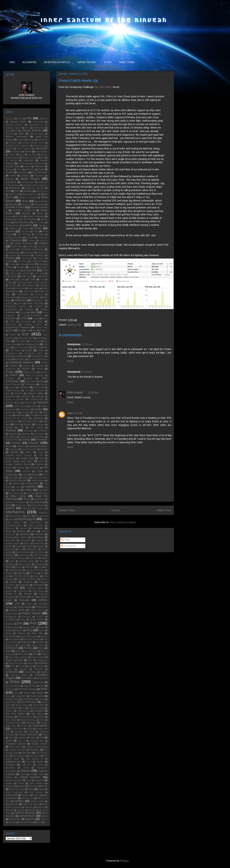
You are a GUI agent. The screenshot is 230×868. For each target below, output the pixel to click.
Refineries (26, 642)
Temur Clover (15, 747)
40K (29, 118)
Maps (8, 505)
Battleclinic (11, 182)
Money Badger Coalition (17, 537)
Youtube (12, 822)
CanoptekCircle (12, 225)
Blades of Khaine (28, 197)
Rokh (30, 660)
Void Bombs (36, 792)
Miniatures (38, 528)
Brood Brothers (22, 222)
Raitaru (9, 630)
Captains (13, 228)
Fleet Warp (31, 381)
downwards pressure (16, 306)
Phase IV (11, 594)
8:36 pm (78, 413)
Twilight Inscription (14, 780)
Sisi (42, 686)
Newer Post (67, 510)
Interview (13, 449)
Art (43, 158)
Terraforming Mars (17, 750)
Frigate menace (13, 390)
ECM (12, 321)
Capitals (28, 225)
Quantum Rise (12, 627)
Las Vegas (14, 478)
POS (17, 604)
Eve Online (35, 341)
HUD (22, 427)
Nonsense (10, 564)
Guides (38, 409)
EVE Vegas (15, 350)
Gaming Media (13, 403)
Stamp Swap (23, 711)
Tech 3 (21, 741)
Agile (8, 131)
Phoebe (28, 594)
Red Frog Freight (32, 639)
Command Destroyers (32, 249)
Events (29, 350)
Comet (12, 249)
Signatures (38, 682)
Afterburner (39, 128)
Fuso (27, 390)
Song (42, 699)
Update (9, 783)
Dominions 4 (38, 300)
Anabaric (13, 143)
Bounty (9, 216)
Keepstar (21, 468)
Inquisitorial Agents (38, 446)
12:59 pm (93, 393)
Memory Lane (41, 516)
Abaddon (43, 119)
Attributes (30, 169)
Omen (36, 576)
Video (31, 789)
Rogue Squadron (14, 660)
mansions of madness (16, 502)
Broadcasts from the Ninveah (21, 219)
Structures (31, 723)
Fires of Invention (34, 375)
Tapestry (22, 738)
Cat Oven (25, 231)
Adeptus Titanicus (14, 125)
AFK (27, 128)
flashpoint (28, 378)
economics (26, 321)
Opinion (44, 579)
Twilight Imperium (30, 777)
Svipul (30, 729)
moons (39, 540)
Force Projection (13, 384)
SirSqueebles (30, 686)
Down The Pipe (35, 303)
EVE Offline (21, 341)
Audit (41, 169)
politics (71, 325)
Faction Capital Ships (38, 359)
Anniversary (39, 146)
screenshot (12, 672)
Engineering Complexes (18, 327)
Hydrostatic (42, 431)
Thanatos (35, 750)
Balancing (39, 176)
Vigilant (41, 789)
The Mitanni (35, 756)
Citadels (43, 243)
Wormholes (15, 819)
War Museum (27, 798)
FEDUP (26, 369)
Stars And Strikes (25, 717)
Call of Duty (39, 222)
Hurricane (29, 431)
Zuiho (39, 822)
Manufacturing (37, 502)
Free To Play (39, 387)
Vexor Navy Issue (17, 789)
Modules (39, 534)
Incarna (26, 439)
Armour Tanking (30, 158)
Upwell (21, 783)
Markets (10, 508)
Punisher (10, 624)
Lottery (28, 490)
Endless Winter (33, 324)
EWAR (41, 350)
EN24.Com (11, 324)
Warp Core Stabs (31, 804)
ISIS (41, 455)
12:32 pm (87, 372)
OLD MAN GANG (21, 576)
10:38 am (87, 344)
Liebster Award (38, 480)
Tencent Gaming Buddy (37, 747)
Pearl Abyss (38, 591)
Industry (34, 443)
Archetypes (16, 152)
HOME (12, 62)
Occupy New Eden (35, 570)
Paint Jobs (12, 588)
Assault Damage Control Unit (31, 163)
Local (18, 487)
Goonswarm (25, 409)
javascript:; (10, 458)
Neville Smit (39, 555)
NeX (12, 561)
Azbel (13, 176)
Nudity (19, 567)
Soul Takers (11, 702)
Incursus (16, 443)
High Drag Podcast (30, 421)
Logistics (30, 487)
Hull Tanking (37, 427)
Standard (39, 711)
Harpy (32, 415)
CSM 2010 (39, 273)
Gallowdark (11, 396)
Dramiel (29, 309)
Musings (41, 546)
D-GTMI (13, 285)
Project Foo (42, 607)
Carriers (10, 231)
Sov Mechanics (29, 702)
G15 (8, 393)
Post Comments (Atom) (123, 522)
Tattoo (33, 738)
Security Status (19, 675)
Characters (15, 240)
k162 (41, 461)
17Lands (9, 119)
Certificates (42, 237)
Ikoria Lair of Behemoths (32, 437)
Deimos (39, 294)
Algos (21, 134)
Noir (42, 561)
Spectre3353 (38, 705)
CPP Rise (22, 261)
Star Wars (37, 714)
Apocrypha (41, 148)
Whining (9, 810)
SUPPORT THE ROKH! (87, 62)
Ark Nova (32, 155)
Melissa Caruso (16, 516)
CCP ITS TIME (24, 234)
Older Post (164, 510)
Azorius (25, 176)
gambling (40, 396)
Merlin (11, 519)
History (28, 424)
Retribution (12, 648)
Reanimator (11, 636)
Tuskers (41, 774)
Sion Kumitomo (13, 686)
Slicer (8, 696)
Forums (12, 387)
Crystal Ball (30, 270)
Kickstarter (34, 468)
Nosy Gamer (25, 564)
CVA (42, 279)
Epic (35, 330)
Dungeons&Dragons (32, 315)
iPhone (44, 449)
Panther (9, 591)
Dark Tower (29, 291)
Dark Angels (34, 288)
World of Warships (25, 813)
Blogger (124, 861)
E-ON (23, 318)
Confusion (39, 255)
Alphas (21, 140)
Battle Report (30, 179)
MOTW (9, 546)
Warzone (29, 807)
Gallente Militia (35, 393)
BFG (8, 191)
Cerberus (30, 237)
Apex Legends (24, 149)
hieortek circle (12, 421)
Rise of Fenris (31, 651)
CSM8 (32, 279)
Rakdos (19, 630)
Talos (45, 735)
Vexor (45, 786)
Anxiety (9, 149)
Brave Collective (36, 216)
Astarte (27, 166)
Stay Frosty (11, 720)
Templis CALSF (39, 744)
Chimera (31, 240)
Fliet (42, 381)
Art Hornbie (11, 160)
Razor (8, 633)
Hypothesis (39, 434)
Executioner (11, 353)
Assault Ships (13, 166)
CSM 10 (13, 273)
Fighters (44, 372)
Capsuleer (43, 225)
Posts (66, 540)
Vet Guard (34, 786)
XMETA (44, 819)
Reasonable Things (28, 636)
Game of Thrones (15, 399)
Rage (42, 627)
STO (42, 720)
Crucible (21, 267)
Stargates (10, 717)
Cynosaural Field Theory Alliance (32, 282)
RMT (35, 654)
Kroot (45, 475)
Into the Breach (29, 449)
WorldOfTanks (27, 816)
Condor (13, 255)
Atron (19, 169)
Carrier (38, 228)
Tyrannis (40, 780)
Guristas (26, 412)
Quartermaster (29, 627)
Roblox (44, 654)
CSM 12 (26, 273)
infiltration (21, 446)
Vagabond (10, 786)
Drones (23, 312)
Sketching (10, 689)
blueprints (26, 204)
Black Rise (14, 194)
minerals (23, 528)
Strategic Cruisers (14, 723)
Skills (44, 689)
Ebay (45, 318)
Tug (32, 774)
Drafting (38, 306)
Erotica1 (44, 330)
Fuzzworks (39, 390)
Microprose (36, 522)
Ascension (28, 160)
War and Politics (103, 87)
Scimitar (23, 669)
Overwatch (38, 585)
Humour (11, 430)
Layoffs (25, 478)
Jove (41, 458)
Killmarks (26, 471)
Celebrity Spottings (14, 237)
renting (23, 645)
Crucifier (33, 267)
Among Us (43, 140)
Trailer (26, 768)
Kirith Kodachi (75, 393)
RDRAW (21, 633)
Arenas (12, 155)
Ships (15, 682)
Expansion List (38, 356)
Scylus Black (30, 672)
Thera (29, 762)
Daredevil (20, 288)
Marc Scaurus (21, 505)
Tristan (23, 774)
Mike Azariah (36, 525)
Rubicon (43, 663)
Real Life (37, 633)
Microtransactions (13, 525)
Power (29, 604)
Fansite (27, 366)
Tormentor (10, 768)
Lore (17, 490)
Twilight (9, 777)
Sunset (24, 726)
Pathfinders (23, 591)
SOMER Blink (12, 699)
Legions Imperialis (18, 480)
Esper (13, 335)
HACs (36, 412)
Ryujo (22, 666)
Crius (32, 264)
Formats (44, 384)
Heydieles (38, 418)
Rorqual (31, 663)
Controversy (27, 258)
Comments (68, 546)
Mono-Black (38, 537)
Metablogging (27, 519)
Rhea (41, 648)
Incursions (42, 439)
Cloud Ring (42, 247)
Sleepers (27, 693)
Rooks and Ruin (16, 663)
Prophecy (26, 617)
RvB (13, 666)
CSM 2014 (42, 276)
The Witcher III (34, 759)
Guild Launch (12, 412)
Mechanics (15, 512)
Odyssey (21, 573)
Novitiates (40, 564)
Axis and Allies (40, 172)
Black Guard (42, 191)
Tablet (31, 732)
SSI (23, 708)
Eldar (40, 321)
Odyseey (10, 573)
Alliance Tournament (17, 137)
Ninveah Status (27, 561)
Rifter (8, 651)
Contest (10, 258)
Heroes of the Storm (16, 418)
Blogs (25, 201)
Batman (9, 179)
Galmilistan (26, 396)
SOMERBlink (29, 699)
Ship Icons (42, 678)
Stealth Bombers (28, 720)
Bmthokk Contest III (24, 210)
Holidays (40, 424)
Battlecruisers (28, 182)
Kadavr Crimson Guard (18, 464)
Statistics (40, 717)
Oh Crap (33, 573)
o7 (46, 567)
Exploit (9, 359)
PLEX (33, 597)
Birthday (28, 191)
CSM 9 (13, 279)
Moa (34, 531)
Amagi (31, 140)
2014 (20, 119)
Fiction (10, 372)
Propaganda (11, 617)
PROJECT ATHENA (127, 62)
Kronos (35, 475)
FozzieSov (24, 387)
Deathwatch (23, 294)
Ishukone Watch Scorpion (19, 455)
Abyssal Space (18, 122)
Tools (40, 765)
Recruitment (14, 639)
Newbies (34, 558)
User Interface (37, 783)
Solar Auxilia (37, 696)
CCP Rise (40, 234)
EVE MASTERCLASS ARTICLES (57, 62)
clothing (30, 247)
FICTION (108, 62)
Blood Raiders (41, 201)
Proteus (40, 617)
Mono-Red (10, 540)
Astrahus (39, 166)
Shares (24, 678)
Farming (40, 366)
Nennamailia (24, 555)
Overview (24, 585)
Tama (11, 738)
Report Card (37, 645)
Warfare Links (37, 801)
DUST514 (11, 318)
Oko (43, 573)
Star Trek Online (15, 714)
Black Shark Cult (30, 194)
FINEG (14, 375)
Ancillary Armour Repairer (17, 146)
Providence (11, 620)
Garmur (28, 403)
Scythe (44, 672)
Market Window (38, 505)
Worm (44, 816)
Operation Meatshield (27, 579)
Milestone (10, 528)
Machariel (43, 493)
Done (20, 303)
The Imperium (19, 756)
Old (7, 576)
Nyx (40, 567)
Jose (70, 413)
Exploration (20, 359)
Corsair (9, 261)
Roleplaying (42, 660)
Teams (9, 741)
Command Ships (13, 253)
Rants (29, 630)
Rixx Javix (23, 654)
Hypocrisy (26, 434)
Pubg (23, 620)
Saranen (40, 666)
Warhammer (12, 804)
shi (32, 678)
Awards (9, 172)
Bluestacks (39, 204)
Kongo (25, 475)
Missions (21, 531)
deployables (11, 297)
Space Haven (22, 705)
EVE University (40, 347)
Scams (9, 669)
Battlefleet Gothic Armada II (35, 185)
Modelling (25, 534)
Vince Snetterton (14, 792)
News (45, 558)
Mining (9, 531)
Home (116, 510)
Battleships (15, 188)
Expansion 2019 (33, 353)
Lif (7, 483)
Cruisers (44, 267)
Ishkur (28, 452)
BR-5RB (20, 216)
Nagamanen (32, 549)
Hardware (21, 415)
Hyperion (13, 434)
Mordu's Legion (13, 543)
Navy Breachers (23, 552)
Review (28, 648)
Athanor (9, 169)
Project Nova (11, 614)
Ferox (40, 369)
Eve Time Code (21, 347)
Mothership (39, 543)
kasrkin (9, 468)
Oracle (13, 582)
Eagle (36, 318)
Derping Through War (30, 297)
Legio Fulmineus (40, 478)
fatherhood (10, 369)
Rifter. (18, 651)
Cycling (9, 282)
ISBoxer (14, 452)
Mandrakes (39, 499)
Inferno (9, 446)
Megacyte (43, 513)
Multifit (19, 546)
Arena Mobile (42, 152)
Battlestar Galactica (35, 188)
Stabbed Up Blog (37, 708)
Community (42, 253)
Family (44, 363)
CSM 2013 (26, 276)
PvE (20, 624)
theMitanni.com (13, 762)
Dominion (20, 300)
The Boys (27, 753)
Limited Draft (32, 483)
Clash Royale (17, 247)
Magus (26, 499)
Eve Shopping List (30, 344)
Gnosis (34, 406)
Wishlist (32, 810)
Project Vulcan (31, 613)
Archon (28, 152)
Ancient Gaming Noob (33, 143)
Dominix (9, 303)
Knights (40, 471)
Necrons (10, 555)
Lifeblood (17, 483)
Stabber (9, 711)
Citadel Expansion (24, 243)
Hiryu (17, 424)
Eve (26, 334)
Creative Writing (39, 261)
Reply (70, 361)
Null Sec (30, 567)
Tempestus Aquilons (16, 744)
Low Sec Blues (16, 493)
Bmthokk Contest (15, 207)
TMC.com (27, 765)
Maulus (40, 508)
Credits (12, 264)
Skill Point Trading (27, 689)
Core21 (40, 258)
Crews (22, 264)
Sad (30, 666)
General (42, 402)
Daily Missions (28, 285)
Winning (21, 810)
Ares (22, 155)
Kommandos (12, 475)
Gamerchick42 (37, 399)
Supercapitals (40, 726)
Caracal (26, 228)
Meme (29, 516)
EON (20, 330)
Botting (40, 213)
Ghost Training (20, 406)
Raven (41, 630)
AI (16, 131)
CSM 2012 (11, 276)
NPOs (9, 567)
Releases (10, 645)
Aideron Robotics (32, 130)
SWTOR (19, 732)
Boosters (26, 213)
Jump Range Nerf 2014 (19, 461)
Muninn (29, 546)
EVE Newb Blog (25, 338)
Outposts (28, 582)
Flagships (10, 378)
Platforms (23, 597)
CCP (36, 231)
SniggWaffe (20, 696)
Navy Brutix (39, 552)
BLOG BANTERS (29, 62)
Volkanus (26, 795)
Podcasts (24, 600)
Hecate (41, 415)
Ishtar (41, 452)
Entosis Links (41, 327)
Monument (26, 540)
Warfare (19, 801)
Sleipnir (40, 693)
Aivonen (9, 134)
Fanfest (14, 366)
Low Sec (43, 490)
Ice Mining (11, 437)
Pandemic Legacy (35, 588)
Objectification (15, 570)
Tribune (25, 771)
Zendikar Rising (26, 822)
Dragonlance (11, 309)
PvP (79, 325)
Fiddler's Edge (30, 372)
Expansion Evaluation (16, 356)
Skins (16, 693)
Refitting (40, 642)
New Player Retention (16, 558)
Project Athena (24, 607)
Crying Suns (14, 270)
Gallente (19, 393)
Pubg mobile (37, 620)
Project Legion (37, 610)
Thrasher (10, 765)
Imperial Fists (12, 440)
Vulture (37, 795)
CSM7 (23, 279)
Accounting (38, 122)
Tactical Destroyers (28, 735)
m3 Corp (31, 493)
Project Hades (17, 610)
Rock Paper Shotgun (18, 657)
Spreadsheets (12, 708)
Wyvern (30, 819)
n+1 (20, 549)
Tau (42, 738)
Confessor (25, 255)
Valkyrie (22, 786)
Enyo (11, 330)
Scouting (38, 669)
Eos (27, 330)
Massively (27, 508)
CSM (45, 270)
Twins (29, 780)
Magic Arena (18, 496)
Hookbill (9, 427)
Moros (27, 543)
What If (41, 807)
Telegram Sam (37, 741)
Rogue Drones (38, 657)
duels (33, 312)
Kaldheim (40, 464)
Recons (44, 636)
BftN (17, 191)
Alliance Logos (37, 134)
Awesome (23, 172)
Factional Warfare (21, 362)
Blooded (13, 204)
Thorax (40, 762)
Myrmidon (10, 549)
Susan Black (17, 729)
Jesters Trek (27, 458)
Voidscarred (12, 795)
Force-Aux (30, 384)
